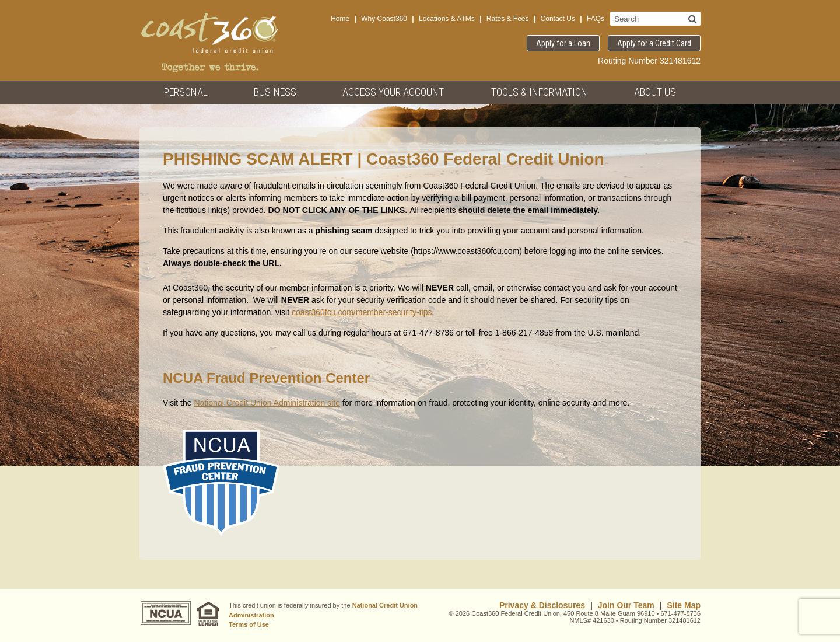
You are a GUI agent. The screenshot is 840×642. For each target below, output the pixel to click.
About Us (655, 92)
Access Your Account (393, 92)
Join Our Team (626, 605)
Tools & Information (539, 92)
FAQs (596, 19)
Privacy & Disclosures (542, 605)
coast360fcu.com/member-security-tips (362, 312)
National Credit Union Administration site (267, 403)
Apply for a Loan (563, 43)
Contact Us (558, 19)
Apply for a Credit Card (654, 43)
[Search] (693, 19)
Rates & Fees (508, 19)
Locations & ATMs (447, 19)
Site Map (684, 605)
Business (275, 92)
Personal (186, 92)
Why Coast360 (384, 19)
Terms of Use (249, 624)
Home (340, 19)
